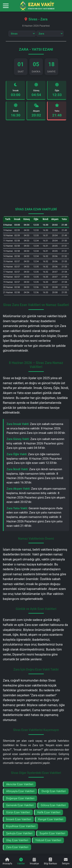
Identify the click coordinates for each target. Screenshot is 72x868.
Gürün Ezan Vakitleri (18, 812)
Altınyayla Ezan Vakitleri (20, 791)
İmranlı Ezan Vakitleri (19, 819)
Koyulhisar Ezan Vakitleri (21, 826)
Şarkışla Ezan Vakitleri (19, 833)
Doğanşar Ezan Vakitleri (20, 798)
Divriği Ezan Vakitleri (54, 791)
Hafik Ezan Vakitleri (49, 812)
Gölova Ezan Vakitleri (53, 805)
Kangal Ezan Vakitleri (51, 819)
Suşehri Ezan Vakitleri (52, 833)
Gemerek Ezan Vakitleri (20, 805)
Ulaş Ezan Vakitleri (17, 840)
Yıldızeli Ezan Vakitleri (48, 840)
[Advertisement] (36, 166)
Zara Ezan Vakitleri (17, 847)
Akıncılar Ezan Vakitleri (20, 784)
